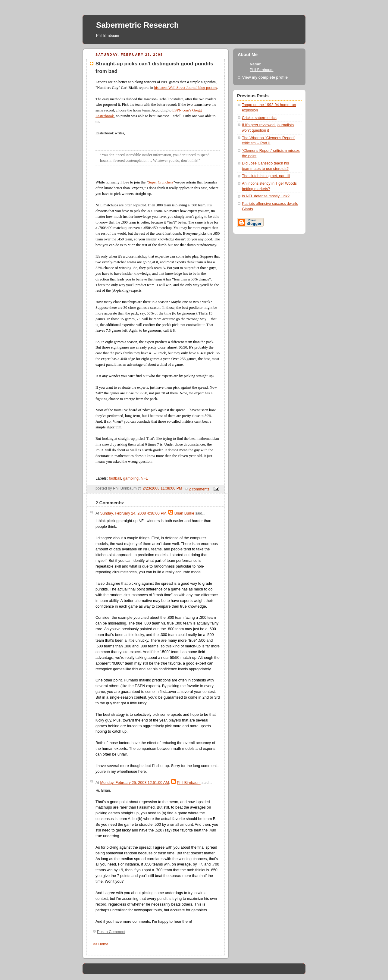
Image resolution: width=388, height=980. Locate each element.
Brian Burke (184, 513)
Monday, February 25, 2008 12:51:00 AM (134, 783)
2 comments (199, 489)
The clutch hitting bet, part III (266, 176)
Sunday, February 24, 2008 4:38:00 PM (133, 513)
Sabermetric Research (138, 25)
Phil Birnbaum (189, 783)
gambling (131, 478)
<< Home (101, 944)
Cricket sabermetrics (259, 118)
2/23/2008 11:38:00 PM (163, 488)
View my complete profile (265, 77)
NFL (144, 478)
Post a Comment (111, 932)
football (115, 478)
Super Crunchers (161, 182)
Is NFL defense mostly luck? (266, 196)
